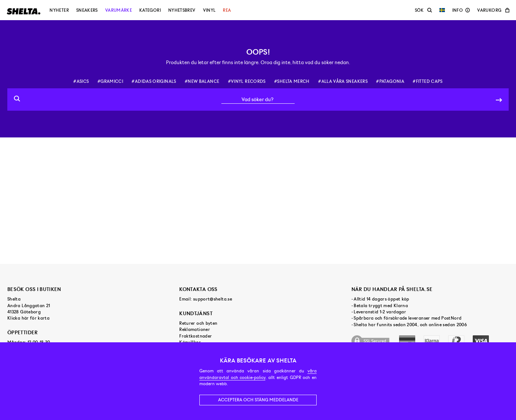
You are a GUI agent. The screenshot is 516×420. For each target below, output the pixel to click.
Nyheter (59, 10)
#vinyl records (247, 81)
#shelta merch (292, 81)
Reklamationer (195, 329)
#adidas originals (154, 81)
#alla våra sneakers (343, 81)
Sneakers (87, 10)
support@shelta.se (213, 299)
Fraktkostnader (196, 336)
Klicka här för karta (28, 318)
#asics (81, 81)
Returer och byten (198, 323)
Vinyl (209, 10)
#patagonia (390, 81)
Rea (227, 10)
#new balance (202, 81)
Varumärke (119, 10)
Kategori (150, 10)
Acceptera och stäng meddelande (258, 400)
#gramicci (110, 81)
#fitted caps (427, 81)
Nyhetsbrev (182, 10)
